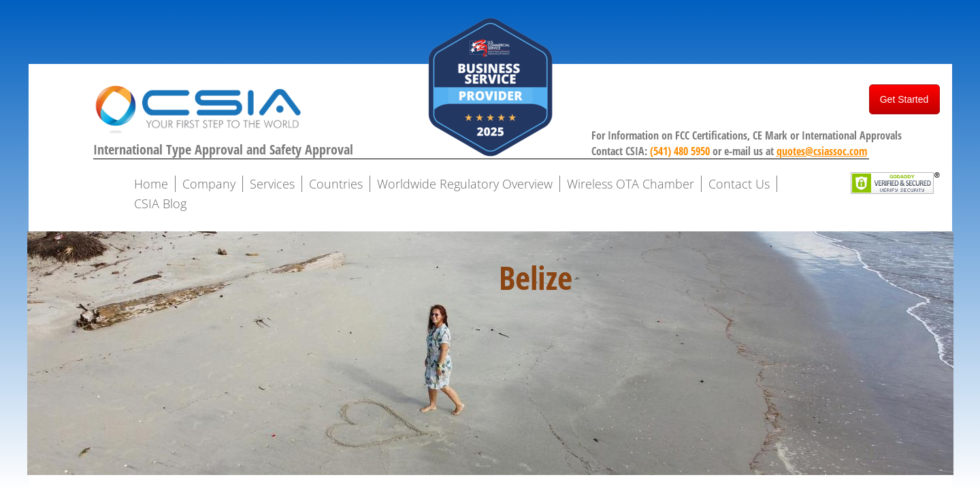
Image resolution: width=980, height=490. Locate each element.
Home (151, 184)
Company (209, 184)
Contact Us (739, 184)
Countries (336, 184)
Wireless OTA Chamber (631, 184)
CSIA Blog (160, 203)
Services (272, 184)
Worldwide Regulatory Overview (465, 184)
